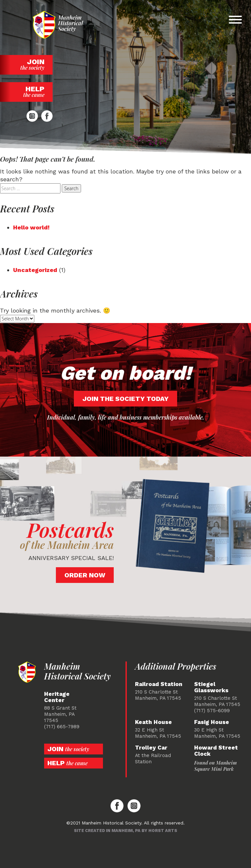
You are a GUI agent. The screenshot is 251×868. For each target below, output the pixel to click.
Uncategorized (35, 270)
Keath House (153, 722)
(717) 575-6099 (212, 711)
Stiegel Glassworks (211, 687)
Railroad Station (159, 684)
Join (26, 64)
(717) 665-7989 (62, 727)
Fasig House (212, 722)
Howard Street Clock (216, 751)
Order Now (85, 575)
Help (26, 91)
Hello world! (31, 227)
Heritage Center (57, 697)
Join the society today (125, 399)
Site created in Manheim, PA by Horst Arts (125, 831)
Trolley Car (151, 748)
